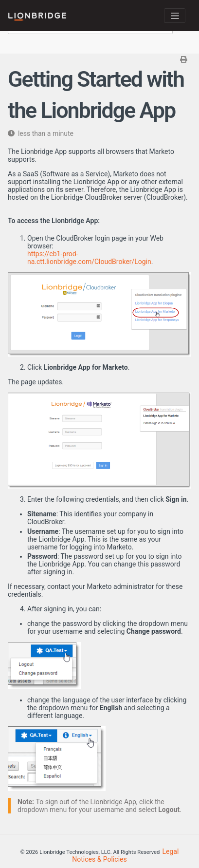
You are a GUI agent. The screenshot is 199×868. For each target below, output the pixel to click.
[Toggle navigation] (175, 16)
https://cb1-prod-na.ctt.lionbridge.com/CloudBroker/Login (89, 258)
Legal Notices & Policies (125, 855)
